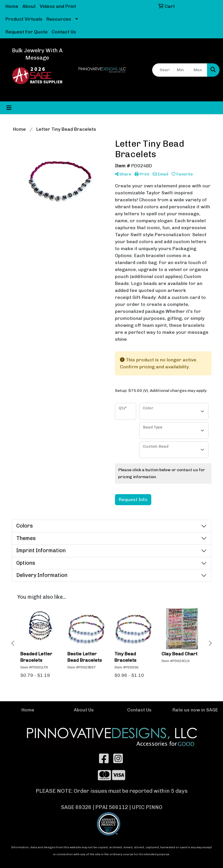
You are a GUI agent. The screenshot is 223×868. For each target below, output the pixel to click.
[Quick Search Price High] (199, 70)
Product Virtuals (24, 19)
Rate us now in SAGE (195, 710)
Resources (59, 19)
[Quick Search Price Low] (182, 70)
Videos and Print (58, 6)
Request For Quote (27, 32)
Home (12, 6)
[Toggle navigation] (9, 108)
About (29, 6)
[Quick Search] (163, 70)
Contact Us (64, 32)
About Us (84, 710)
